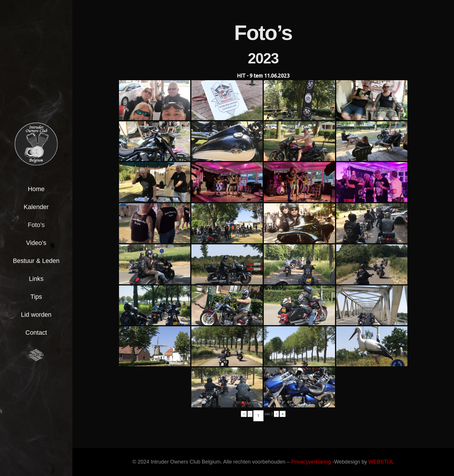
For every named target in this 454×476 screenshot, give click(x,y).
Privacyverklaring (311, 462)
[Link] (36, 144)
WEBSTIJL (381, 462)
